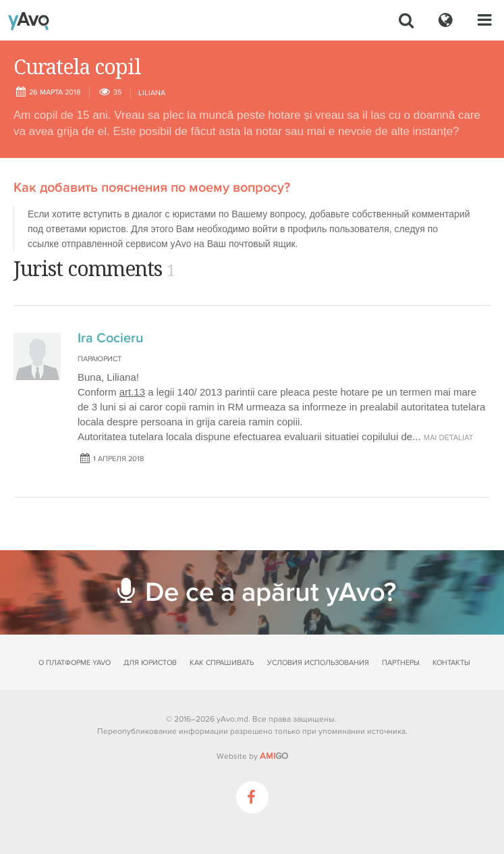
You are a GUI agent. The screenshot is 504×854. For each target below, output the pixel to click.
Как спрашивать (222, 663)
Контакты (451, 663)
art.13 (132, 392)
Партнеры (401, 663)
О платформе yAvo (75, 663)
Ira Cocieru (110, 338)
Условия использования (318, 663)
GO (274, 756)
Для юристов (150, 663)
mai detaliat (449, 437)
